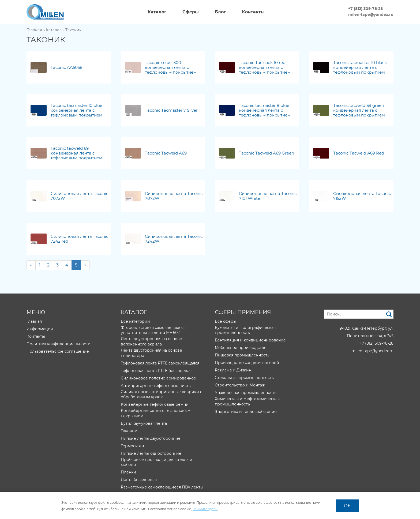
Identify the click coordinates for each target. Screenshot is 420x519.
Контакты (36, 336)
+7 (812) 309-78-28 (365, 9)
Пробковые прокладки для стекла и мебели (157, 462)
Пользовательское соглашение (58, 351)
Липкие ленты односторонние (151, 453)
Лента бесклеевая (139, 480)
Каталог (54, 30)
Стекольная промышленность (244, 378)
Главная (34, 30)
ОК (347, 506)
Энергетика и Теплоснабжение (246, 412)
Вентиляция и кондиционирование (250, 340)
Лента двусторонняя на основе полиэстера (151, 353)
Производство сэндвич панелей (247, 363)
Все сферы (226, 321)
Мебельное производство (241, 348)
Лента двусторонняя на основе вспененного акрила (151, 341)
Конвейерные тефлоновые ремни (155, 404)
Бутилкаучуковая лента (144, 423)
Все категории (135, 321)
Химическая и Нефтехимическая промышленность (247, 401)
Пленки (128, 472)
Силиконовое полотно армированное (158, 378)
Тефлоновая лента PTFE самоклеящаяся (160, 363)
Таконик (73, 30)
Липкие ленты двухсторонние (151, 438)
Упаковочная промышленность (246, 393)
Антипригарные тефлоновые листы (156, 386)
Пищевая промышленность (242, 355)
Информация (40, 329)
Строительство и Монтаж (240, 385)
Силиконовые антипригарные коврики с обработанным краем (162, 394)
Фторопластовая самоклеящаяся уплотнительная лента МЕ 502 (153, 330)
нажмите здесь (205, 509)
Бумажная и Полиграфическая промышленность (245, 330)
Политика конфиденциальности (59, 344)
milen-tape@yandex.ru (371, 14)
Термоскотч (132, 446)
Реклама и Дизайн (233, 370)
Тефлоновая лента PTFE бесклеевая (156, 371)
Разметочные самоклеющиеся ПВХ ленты (162, 487)
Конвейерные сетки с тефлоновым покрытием (156, 413)
